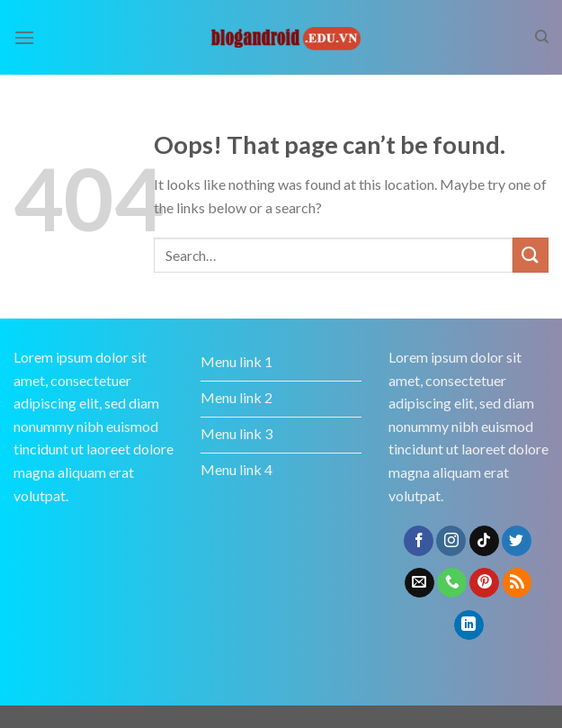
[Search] (542, 37)
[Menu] (24, 37)
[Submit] (531, 255)
